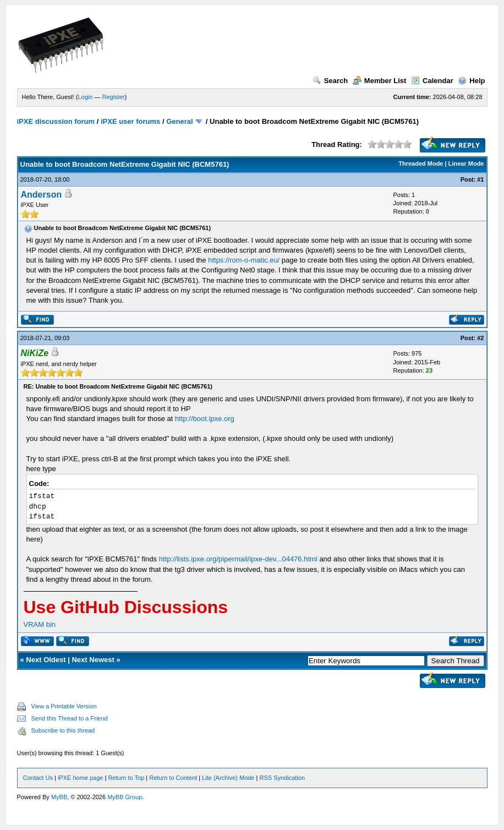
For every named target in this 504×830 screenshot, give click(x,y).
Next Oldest (46, 660)
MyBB (59, 797)
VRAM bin (40, 624)
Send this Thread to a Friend (70, 718)
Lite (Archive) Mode (228, 778)
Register (113, 97)
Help (471, 81)
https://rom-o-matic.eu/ (244, 260)
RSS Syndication (282, 778)
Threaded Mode (421, 163)
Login (85, 97)
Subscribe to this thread (63, 730)
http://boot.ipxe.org (205, 419)
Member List (380, 81)
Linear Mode (466, 163)
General (179, 121)
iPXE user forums (130, 121)
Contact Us (38, 778)
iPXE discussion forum (56, 121)
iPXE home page (81, 778)
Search (330, 81)
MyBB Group (125, 797)
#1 (480, 179)
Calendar (432, 81)
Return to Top (126, 778)
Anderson (42, 195)
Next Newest (93, 660)
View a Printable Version (64, 706)
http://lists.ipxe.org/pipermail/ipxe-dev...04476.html (238, 559)
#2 (480, 338)
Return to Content (173, 778)
